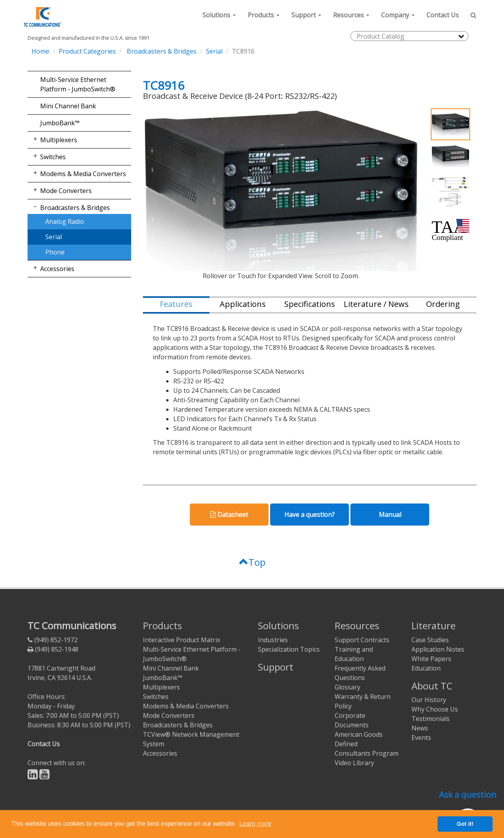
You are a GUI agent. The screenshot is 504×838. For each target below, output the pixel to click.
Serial (214, 51)
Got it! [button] (465, 824)
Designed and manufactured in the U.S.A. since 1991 (88, 38)
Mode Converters (66, 191)
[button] (219, 15)
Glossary (347, 687)
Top (252, 562)
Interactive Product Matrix (182, 640)
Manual (390, 515)
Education (426, 668)
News (420, 728)
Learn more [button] (255, 824)
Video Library (354, 763)
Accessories (57, 269)
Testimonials (431, 719)
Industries (273, 640)
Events (421, 738)
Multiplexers (59, 140)
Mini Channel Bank (68, 106)
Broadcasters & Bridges (161, 51)
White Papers (431, 659)
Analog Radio (65, 221)
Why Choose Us (435, 709)
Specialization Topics (289, 649)
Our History (429, 700)
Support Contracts (362, 640)
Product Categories (87, 51)
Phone (55, 252)
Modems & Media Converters (83, 174)
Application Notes (438, 649)
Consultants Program (367, 753)
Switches (53, 157)
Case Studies (430, 640)
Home (40, 51)
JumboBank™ (60, 123)
